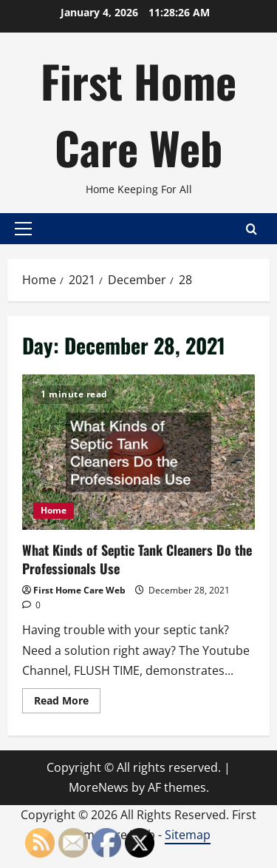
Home (54, 510)
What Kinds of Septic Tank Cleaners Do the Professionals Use (138, 452)
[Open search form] (252, 228)
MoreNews (99, 787)
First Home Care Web (138, 114)
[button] (23, 229)
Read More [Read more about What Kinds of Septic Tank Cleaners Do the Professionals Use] (67, 703)
